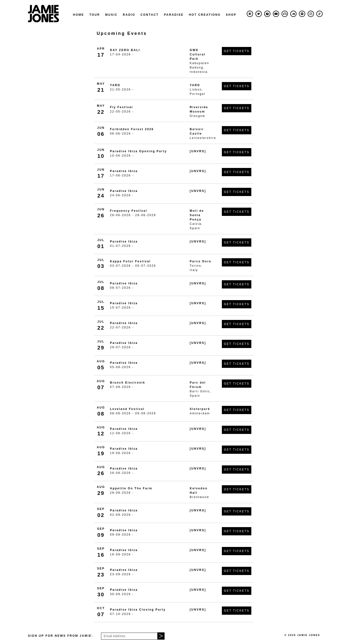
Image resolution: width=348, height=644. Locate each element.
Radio (129, 15)
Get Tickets (237, 51)
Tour (95, 15)
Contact (149, 15)
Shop (231, 15)
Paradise (174, 15)
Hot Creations (205, 15)
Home (79, 15)
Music (111, 15)
